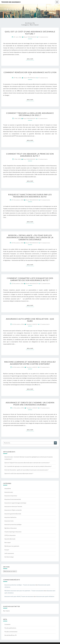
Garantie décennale (10, 539)
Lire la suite (30, 59)
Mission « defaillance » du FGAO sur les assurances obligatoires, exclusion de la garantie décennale (30, 237)
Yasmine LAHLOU (32, 324)
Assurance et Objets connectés (13, 510)
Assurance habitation (10, 517)
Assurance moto (9, 521)
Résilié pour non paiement (12, 546)
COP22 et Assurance (10, 535)
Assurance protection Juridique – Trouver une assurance (20, 585)
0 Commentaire (43, 37)
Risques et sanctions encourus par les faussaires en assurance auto (30, 196)
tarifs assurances (9, 553)
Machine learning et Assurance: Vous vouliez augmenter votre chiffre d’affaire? (30, 363)
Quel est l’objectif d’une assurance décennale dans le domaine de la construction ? (27, 463)
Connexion (7, 624)
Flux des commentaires (11, 632)
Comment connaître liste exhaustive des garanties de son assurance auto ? (30, 279)
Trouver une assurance (11, 2)
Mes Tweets (6, 611)
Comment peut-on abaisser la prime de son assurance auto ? (30, 155)
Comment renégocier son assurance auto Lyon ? (30, 73)
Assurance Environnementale (13, 499)
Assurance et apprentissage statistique (15, 503)
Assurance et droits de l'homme (13, 506)
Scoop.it (7, 550)
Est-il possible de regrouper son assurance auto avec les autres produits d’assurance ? (28, 466)
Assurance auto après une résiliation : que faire (30, 320)
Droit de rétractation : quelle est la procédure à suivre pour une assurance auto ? (26, 470)
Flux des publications (10, 628)
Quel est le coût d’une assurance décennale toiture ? (30, 33)
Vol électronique (9, 557)
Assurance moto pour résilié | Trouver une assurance (19, 596)
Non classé (7, 542)
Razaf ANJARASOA (30, 37)
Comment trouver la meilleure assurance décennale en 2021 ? (30, 114)
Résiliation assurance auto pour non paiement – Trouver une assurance (24, 591)
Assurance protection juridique (13, 524)
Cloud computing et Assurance (13, 532)
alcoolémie (8, 488)
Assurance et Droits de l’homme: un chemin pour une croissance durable (30, 404)
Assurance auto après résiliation (45, 596)
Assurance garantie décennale (13, 514)
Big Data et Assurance (11, 528)
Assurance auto (9, 492)
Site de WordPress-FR (10, 635)
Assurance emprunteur (11, 496)
